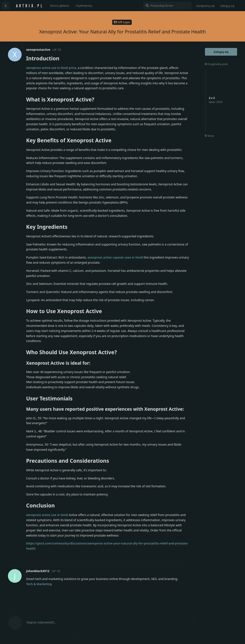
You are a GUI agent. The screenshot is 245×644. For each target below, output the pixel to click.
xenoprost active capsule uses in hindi (115, 257)
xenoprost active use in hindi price (51, 68)
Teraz (209, 136)
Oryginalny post (216, 64)
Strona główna (60, 6)
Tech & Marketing (39, 584)
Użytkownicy (84, 6)
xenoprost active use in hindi (47, 515)
